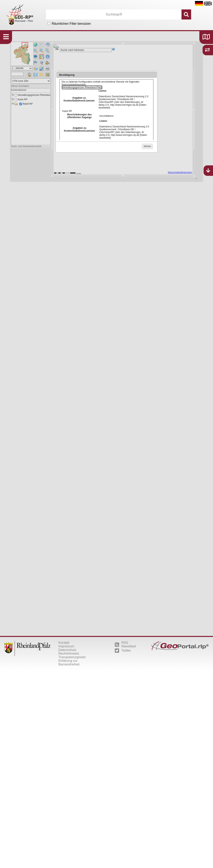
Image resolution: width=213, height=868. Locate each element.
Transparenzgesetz (72, 657)
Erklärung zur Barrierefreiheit (69, 663)
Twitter (123, 651)
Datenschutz (67, 650)
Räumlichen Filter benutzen (71, 24)
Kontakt (64, 643)
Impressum (66, 646)
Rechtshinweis (69, 654)
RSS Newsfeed (125, 644)
